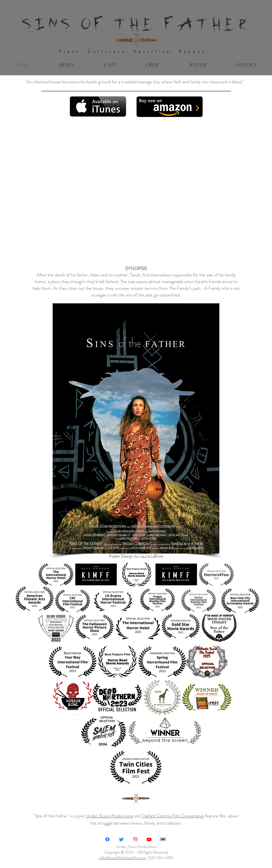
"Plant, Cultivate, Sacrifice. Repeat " (136, 51)
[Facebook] (107, 839)
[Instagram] (135, 839)
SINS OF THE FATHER (136, 23)
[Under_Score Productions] (149, 839)
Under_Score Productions (109, 816)
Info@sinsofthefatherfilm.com (122, 858)
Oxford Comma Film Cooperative (173, 816)
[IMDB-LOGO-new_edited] (163, 839)
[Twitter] (121, 839)
